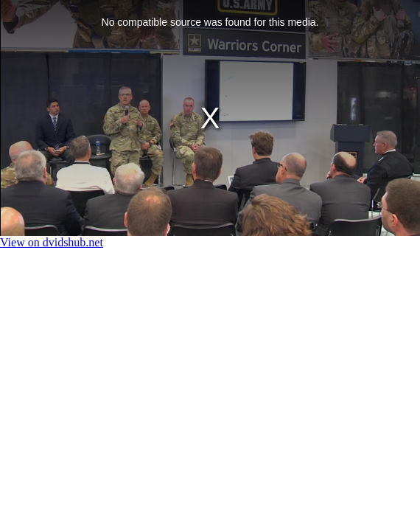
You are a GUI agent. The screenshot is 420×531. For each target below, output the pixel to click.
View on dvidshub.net (52, 242)
